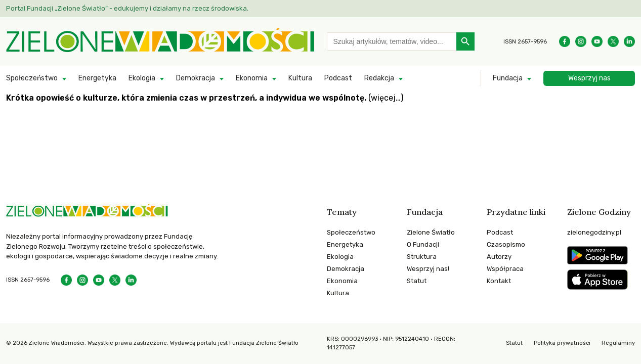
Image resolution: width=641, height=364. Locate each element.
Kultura (300, 78)
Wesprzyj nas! (428, 269)
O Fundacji (423, 244)
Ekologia (142, 78)
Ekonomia (252, 78)
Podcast (338, 78)
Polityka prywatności (562, 343)
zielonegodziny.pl (594, 232)
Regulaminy (618, 343)
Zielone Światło (431, 232)
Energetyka (97, 78)
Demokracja (196, 78)
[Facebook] (565, 41)
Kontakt (499, 281)
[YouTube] (597, 41)
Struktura (422, 257)
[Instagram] (581, 41)
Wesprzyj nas (589, 78)
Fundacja (508, 78)
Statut (417, 281)
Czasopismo (506, 244)
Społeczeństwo (32, 78)
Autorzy (499, 257)
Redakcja (379, 78)
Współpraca (505, 269)
